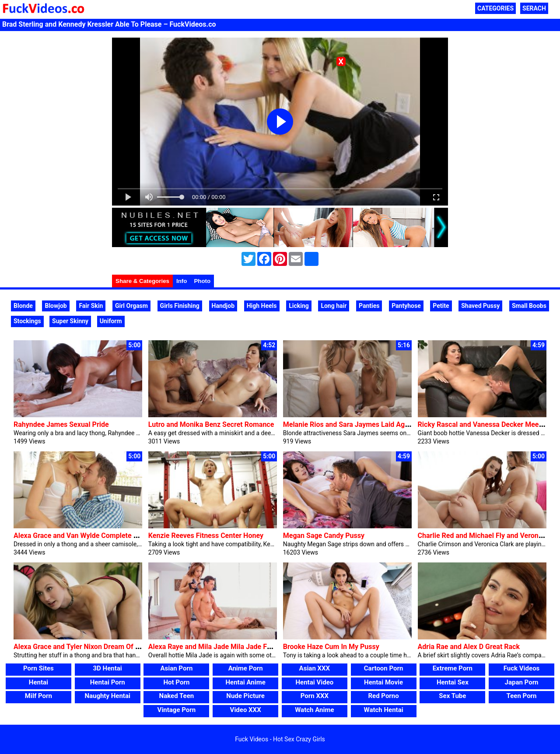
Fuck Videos (522, 668)
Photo (202, 281)
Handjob (223, 306)
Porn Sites (38, 668)
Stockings (27, 321)
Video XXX (246, 710)
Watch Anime (314, 710)
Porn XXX (315, 696)
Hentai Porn (108, 682)
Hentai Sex (453, 682)
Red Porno (383, 696)
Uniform (111, 321)
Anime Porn (246, 668)
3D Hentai (108, 668)
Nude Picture (245, 696)
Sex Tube (452, 696)
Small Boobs (529, 306)
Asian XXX (315, 668)
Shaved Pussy (480, 306)
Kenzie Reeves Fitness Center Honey (206, 536)
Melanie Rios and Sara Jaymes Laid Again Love (357, 424)
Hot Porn (176, 682)
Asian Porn (176, 668)
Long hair (334, 306)
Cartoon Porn (384, 668)
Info (182, 281)
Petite (441, 306)
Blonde (23, 306)
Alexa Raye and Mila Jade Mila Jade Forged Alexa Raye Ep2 (242, 647)
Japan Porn (522, 682)
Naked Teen (177, 696)
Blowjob (56, 306)
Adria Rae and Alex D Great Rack (469, 647)
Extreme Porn (453, 668)
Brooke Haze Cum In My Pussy (331, 647)
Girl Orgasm (131, 306)
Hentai (38, 682)
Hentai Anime (246, 682)
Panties (369, 306)
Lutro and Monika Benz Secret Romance (211, 424)
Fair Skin (91, 306)
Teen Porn (522, 696)
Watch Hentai (384, 710)
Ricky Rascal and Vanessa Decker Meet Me (485, 424)
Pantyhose (406, 306)
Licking (299, 306)
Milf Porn (38, 696)
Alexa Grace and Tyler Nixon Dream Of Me (79, 647)
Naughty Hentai (107, 696)
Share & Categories (142, 281)
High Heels (262, 306)
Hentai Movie (383, 682)
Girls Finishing (180, 306)
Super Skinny (70, 321)
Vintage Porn (177, 710)
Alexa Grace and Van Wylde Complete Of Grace (87, 536)
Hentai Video (315, 682)
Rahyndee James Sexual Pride (61, 424)
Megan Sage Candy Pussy (324, 536)
